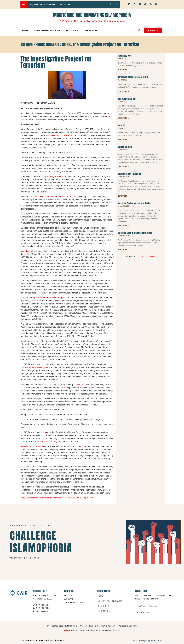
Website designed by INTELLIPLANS (148, 641)
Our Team (68, 599)
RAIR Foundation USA (127, 99)
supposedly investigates (37, 367)
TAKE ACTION (90, 30)
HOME (25, 30)
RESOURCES (72, 30)
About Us (68, 596)
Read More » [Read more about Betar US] (123, 140)
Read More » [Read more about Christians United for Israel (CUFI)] (123, 91)
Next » (152, 256)
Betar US (121, 125)
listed (79, 446)
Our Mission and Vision (75, 603)
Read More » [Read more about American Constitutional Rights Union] (123, 250)
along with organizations (52, 176)
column (81, 385)
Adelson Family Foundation (130, 174)
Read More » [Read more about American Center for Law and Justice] (123, 226)
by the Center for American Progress (50, 298)
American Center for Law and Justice (135, 203)
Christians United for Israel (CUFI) (133, 77)
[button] (139, 30)
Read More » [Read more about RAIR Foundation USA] (123, 118)
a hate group (104, 116)
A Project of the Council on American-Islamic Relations (92, 21)
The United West (125, 56)
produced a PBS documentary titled (53, 197)
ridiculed (45, 432)
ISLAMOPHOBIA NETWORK (47, 30)
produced (45, 364)
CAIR (65, 631)
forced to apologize (51, 442)
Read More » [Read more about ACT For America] (123, 166)
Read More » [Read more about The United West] (123, 70)
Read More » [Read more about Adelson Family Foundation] (123, 196)
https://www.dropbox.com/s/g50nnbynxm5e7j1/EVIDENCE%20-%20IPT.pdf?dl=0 (57, 498)
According (25, 251)
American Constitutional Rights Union (135, 233)
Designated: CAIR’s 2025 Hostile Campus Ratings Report (51, 4)
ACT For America (125, 147)
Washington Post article (33, 446)
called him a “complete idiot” (61, 135)
